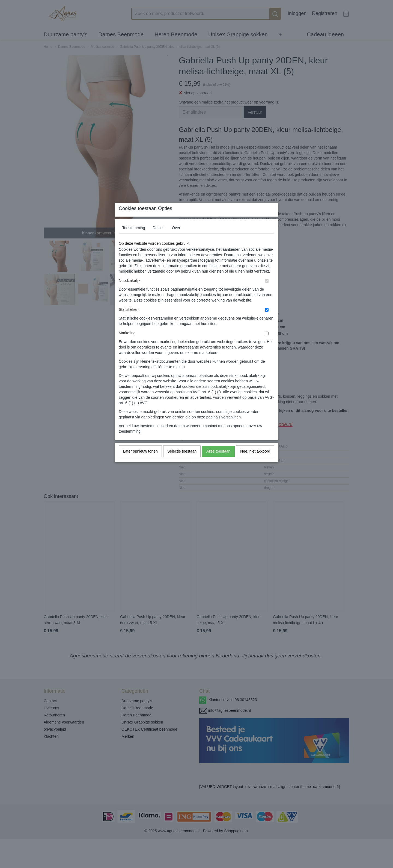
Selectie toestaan (182, 462)
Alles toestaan (218, 462)
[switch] (267, 292)
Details (158, 238)
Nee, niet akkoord (255, 462)
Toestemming (134, 238)
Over (176, 238)
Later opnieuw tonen (140, 462)
